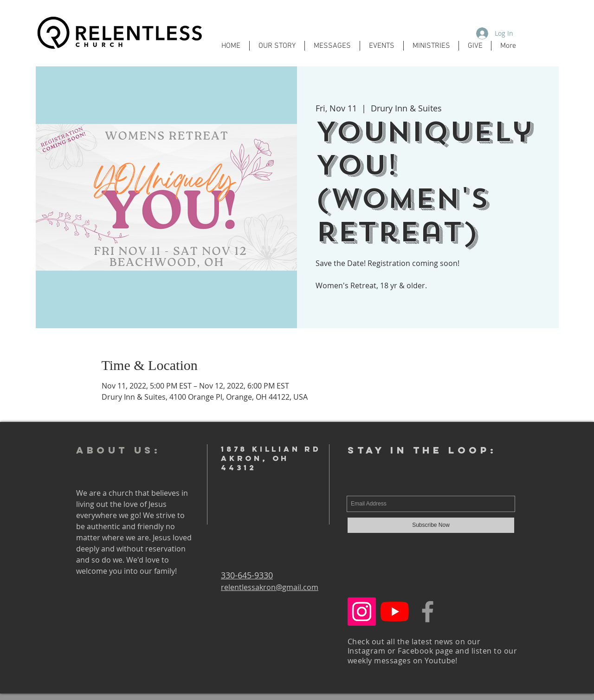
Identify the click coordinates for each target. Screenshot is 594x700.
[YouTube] (395, 612)
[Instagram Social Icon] (362, 612)
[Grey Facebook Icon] (428, 612)
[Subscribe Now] (431, 525)
